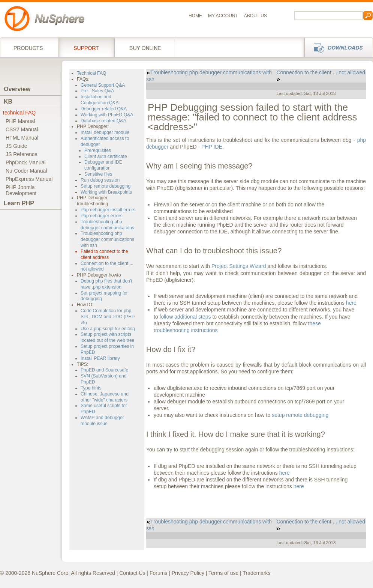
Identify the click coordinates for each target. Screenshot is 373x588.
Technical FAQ (19, 113)
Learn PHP (19, 203)
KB (8, 102)
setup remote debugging (300, 415)
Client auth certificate (106, 156)
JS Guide (16, 146)
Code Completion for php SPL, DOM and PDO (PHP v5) (108, 317)
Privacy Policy (188, 573)
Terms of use (223, 573)
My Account (223, 16)
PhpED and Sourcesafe (104, 370)
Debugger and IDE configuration (103, 165)
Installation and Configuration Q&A (100, 100)
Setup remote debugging (106, 186)
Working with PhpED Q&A (107, 115)
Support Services (86, 47)
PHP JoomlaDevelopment (21, 190)
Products (29, 47)
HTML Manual (22, 138)
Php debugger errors (102, 216)
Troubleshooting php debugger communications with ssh (107, 239)
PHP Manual (20, 121)
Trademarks (256, 573)
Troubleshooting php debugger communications (107, 225)
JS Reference (22, 154)
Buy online (145, 47)
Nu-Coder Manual (26, 171)
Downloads (336, 47)
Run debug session (100, 180)
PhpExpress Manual (29, 179)
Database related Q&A (103, 121)
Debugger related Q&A (104, 109)
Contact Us (132, 573)
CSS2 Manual (22, 129)
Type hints (91, 388)
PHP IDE (212, 147)
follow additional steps (185, 317)
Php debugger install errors (108, 210)
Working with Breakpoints (106, 192)
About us (255, 16)
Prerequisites (98, 150)
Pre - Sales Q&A (97, 91)
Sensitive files (98, 174)
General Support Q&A (103, 85)
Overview (17, 89)
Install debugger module (105, 132)
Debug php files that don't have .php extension (106, 284)
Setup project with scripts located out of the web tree (107, 337)
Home (195, 16)
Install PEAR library (100, 358)
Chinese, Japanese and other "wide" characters (105, 397)
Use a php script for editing (108, 329)
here (351, 303)
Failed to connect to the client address (104, 254)
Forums (158, 573)
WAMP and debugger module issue (102, 421)
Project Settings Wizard (239, 266)
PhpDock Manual (26, 162)
